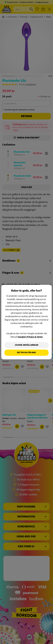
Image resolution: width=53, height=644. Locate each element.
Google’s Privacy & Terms (30, 337)
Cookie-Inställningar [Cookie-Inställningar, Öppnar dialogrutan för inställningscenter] (27, 345)
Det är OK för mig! (26, 353)
